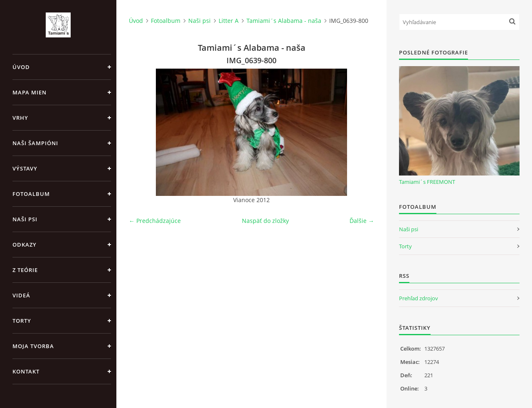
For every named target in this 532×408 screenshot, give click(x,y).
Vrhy (20, 118)
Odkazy (25, 245)
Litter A (229, 21)
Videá (21, 295)
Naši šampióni (35, 143)
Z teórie (25, 270)
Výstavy (25, 168)
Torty (22, 321)
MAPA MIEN (30, 92)
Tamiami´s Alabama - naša (284, 21)
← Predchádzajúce (155, 221)
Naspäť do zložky (265, 221)
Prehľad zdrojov (419, 298)
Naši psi (25, 219)
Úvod (21, 67)
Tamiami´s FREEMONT (427, 182)
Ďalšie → (362, 221)
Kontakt (26, 371)
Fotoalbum (31, 194)
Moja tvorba (33, 346)
